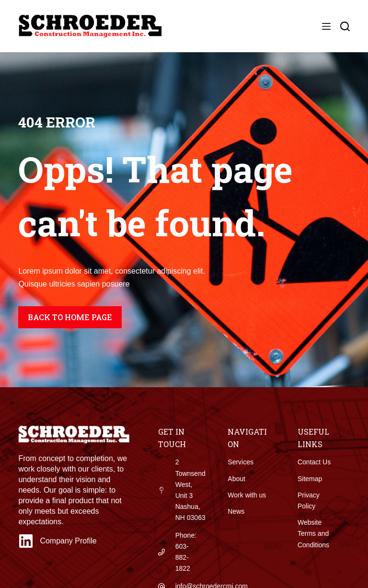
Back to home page (70, 317)
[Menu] (326, 26)
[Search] (345, 26)
